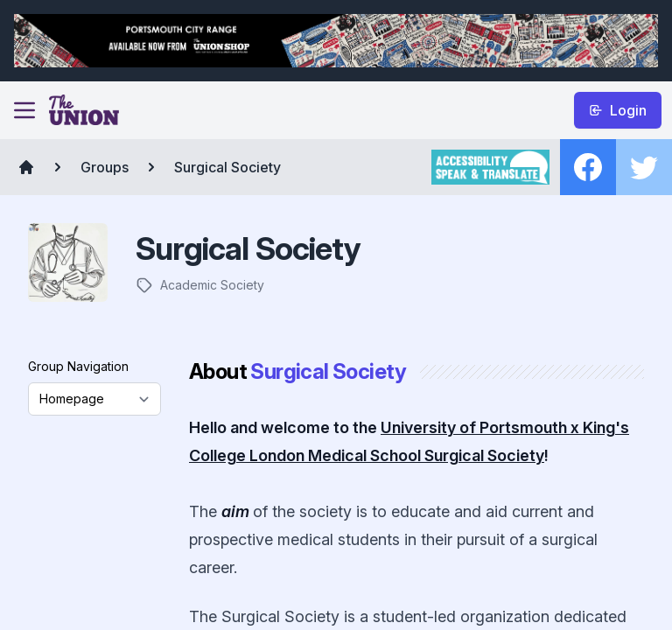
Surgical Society (227, 167)
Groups (105, 167)
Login (618, 110)
